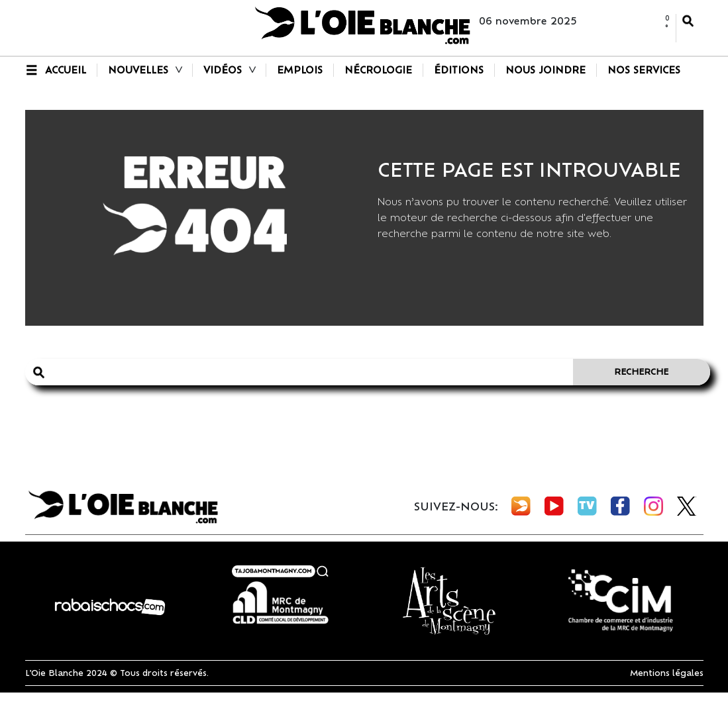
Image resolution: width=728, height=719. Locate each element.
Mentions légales (667, 673)
